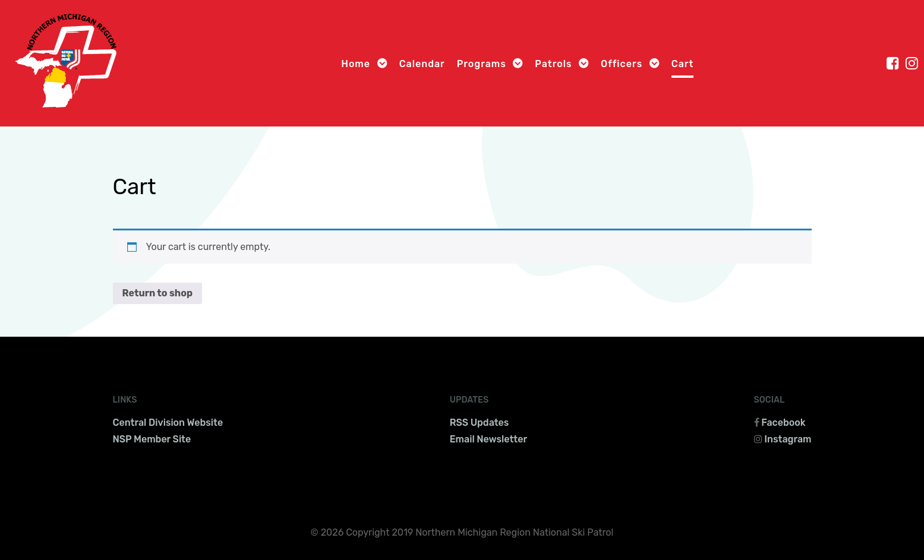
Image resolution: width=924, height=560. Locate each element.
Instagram (788, 439)
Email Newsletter (488, 439)
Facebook (783, 423)
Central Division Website (168, 423)
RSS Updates (480, 423)
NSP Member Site (152, 439)
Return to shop (158, 293)
